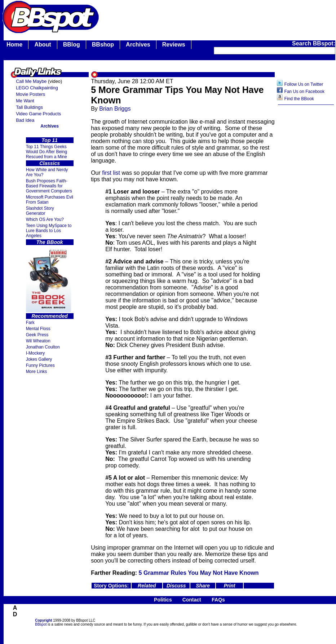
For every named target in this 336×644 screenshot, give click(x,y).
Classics (50, 163)
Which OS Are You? (45, 219)
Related (147, 586)
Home (14, 45)
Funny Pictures (40, 365)
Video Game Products (38, 114)
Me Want (25, 101)
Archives (138, 45)
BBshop (103, 45)
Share (203, 586)
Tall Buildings (29, 107)
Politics (163, 600)
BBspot (41, 624)
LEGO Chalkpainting (37, 88)
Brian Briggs (115, 109)
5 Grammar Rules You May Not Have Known (199, 573)
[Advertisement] (306, 222)
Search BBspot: (314, 43)
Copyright (43, 620)
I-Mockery (36, 353)
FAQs (218, 600)
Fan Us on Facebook (304, 92)
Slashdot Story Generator (40, 211)
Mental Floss (38, 329)
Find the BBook (299, 99)
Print (230, 586)
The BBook (50, 242)
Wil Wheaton (38, 341)
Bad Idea (25, 120)
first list (111, 173)
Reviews (174, 45)
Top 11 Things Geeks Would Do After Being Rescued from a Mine (47, 152)
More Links (37, 372)
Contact (192, 600)
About (43, 45)
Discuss (176, 586)
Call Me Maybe (31, 81)
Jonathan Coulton (43, 347)
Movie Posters (30, 94)
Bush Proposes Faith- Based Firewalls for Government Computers (49, 186)
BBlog (72, 45)
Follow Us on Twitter (304, 84)
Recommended (49, 316)
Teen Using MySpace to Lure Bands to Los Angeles (49, 231)
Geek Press (37, 335)
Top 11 (50, 140)
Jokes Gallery (39, 359)
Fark (30, 323)
